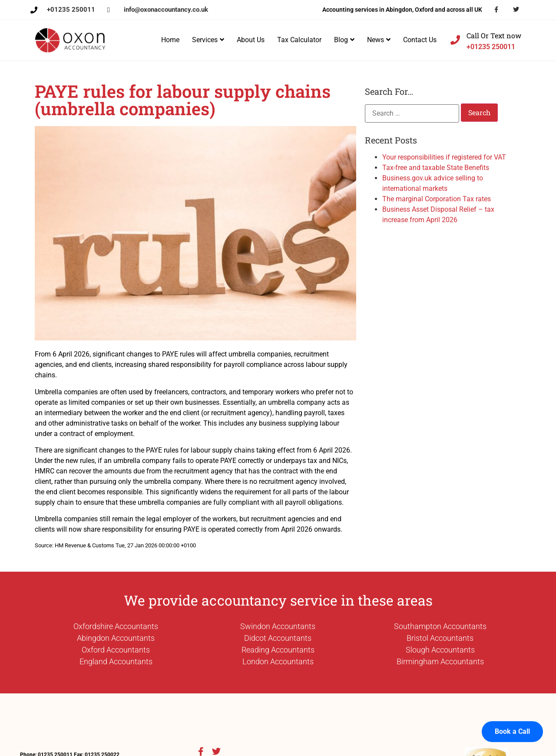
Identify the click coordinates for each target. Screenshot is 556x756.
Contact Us (420, 40)
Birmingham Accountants (440, 661)
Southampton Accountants (440, 626)
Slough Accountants (440, 650)
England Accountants (116, 661)
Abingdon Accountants (116, 638)
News (379, 40)
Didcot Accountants (278, 638)
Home (170, 40)
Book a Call (512, 720)
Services (208, 40)
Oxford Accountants (116, 650)
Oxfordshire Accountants (116, 626)
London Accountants (278, 661)
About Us (251, 40)
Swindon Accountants (278, 626)
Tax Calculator (299, 40)
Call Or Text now (494, 35)
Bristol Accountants (440, 638)
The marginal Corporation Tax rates (437, 199)
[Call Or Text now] (455, 40)
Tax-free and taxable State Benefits (436, 168)
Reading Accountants (278, 650)
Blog (344, 40)
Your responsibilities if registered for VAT (444, 157)
